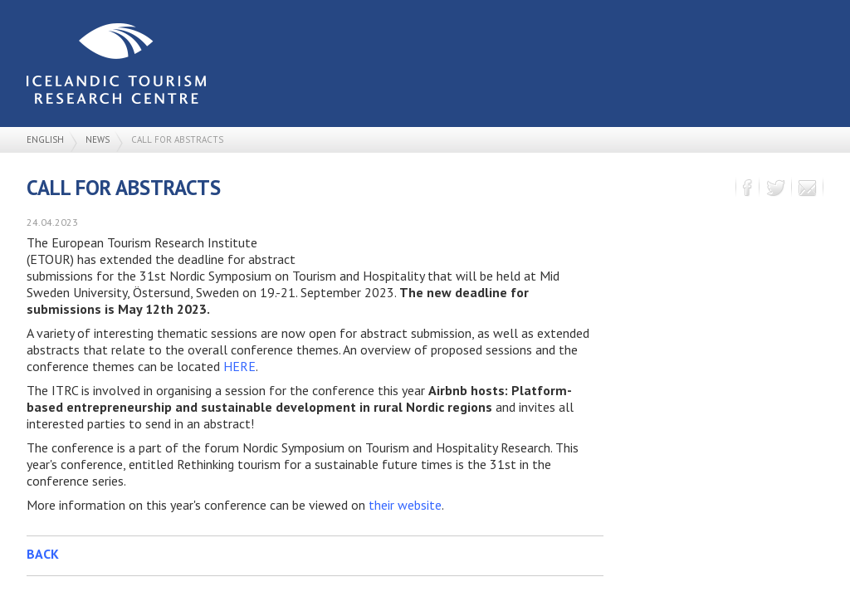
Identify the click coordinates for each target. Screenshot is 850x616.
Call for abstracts (177, 139)
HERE (239, 366)
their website (405, 505)
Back (43, 554)
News (98, 139)
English (45, 139)
